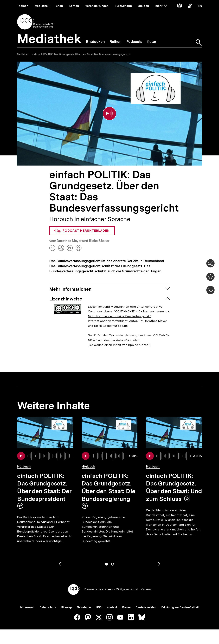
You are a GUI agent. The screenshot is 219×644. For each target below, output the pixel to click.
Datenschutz (48, 607)
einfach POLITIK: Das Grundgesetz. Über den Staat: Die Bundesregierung (108, 487)
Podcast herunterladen (82, 231)
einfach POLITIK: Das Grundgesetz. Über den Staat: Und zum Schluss (174, 487)
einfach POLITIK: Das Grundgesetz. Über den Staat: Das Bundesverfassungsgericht (82, 54)
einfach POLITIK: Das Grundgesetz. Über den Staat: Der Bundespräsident (44, 487)
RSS (99, 607)
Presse (126, 607)
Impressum (27, 607)
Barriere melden (146, 607)
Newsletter (84, 607)
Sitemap (66, 607)
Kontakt (112, 607)
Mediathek (23, 54)
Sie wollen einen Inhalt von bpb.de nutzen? (120, 345)
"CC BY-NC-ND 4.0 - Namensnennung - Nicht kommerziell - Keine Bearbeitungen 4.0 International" (129, 316)
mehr (161, 6)
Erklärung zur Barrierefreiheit (180, 607)
